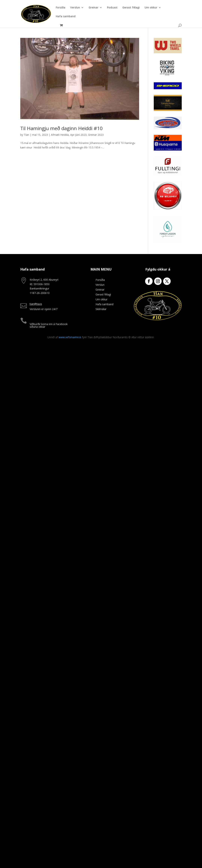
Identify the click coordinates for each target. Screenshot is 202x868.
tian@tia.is (36, 304)
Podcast (112, 8)
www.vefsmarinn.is (70, 337)
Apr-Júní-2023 (78, 135)
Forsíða (61, 8)
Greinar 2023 (96, 135)
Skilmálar (101, 309)
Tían (26, 135)
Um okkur (151, 8)
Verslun (75, 8)
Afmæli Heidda (60, 135)
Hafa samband (66, 16)
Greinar (93, 8)
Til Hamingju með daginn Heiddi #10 (61, 128)
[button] (194, 5)
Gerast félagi (131, 8)
